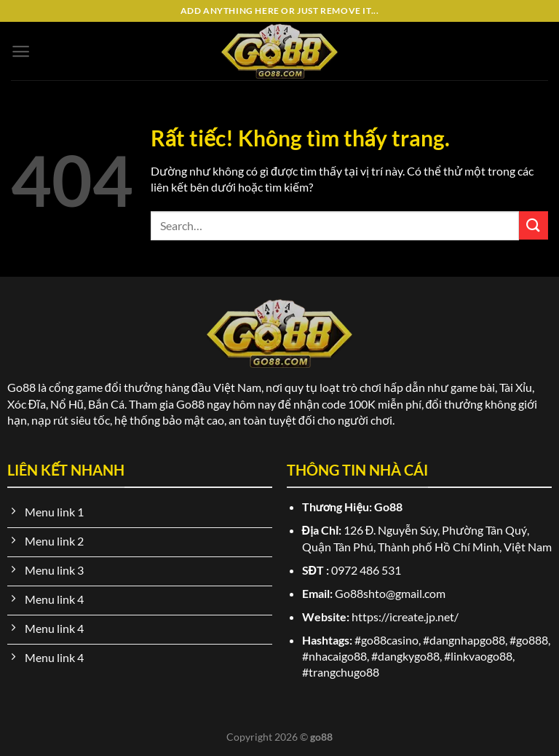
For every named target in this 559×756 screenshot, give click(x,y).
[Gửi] (534, 225)
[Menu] (21, 51)
